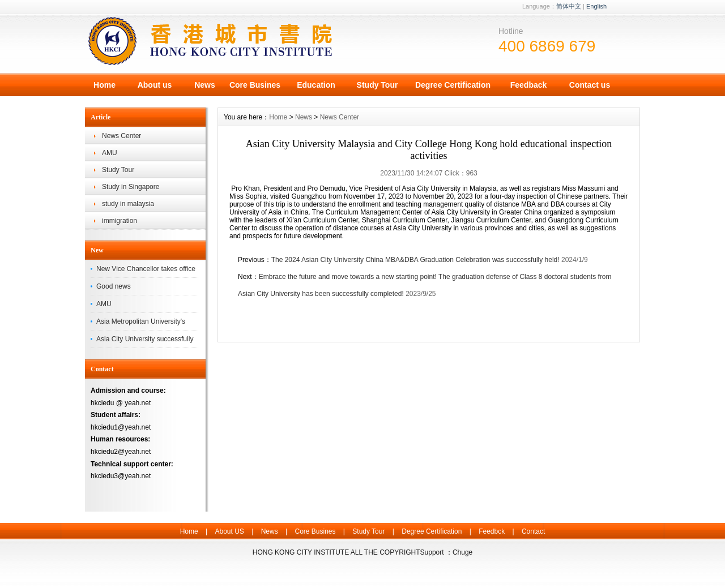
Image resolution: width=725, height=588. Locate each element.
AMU (110, 153)
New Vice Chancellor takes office (146, 269)
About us (155, 85)
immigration (120, 221)
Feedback (529, 85)
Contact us (590, 85)
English (596, 6)
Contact (533, 531)
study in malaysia (128, 204)
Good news (114, 286)
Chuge (462, 552)
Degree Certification (453, 85)
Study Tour (378, 85)
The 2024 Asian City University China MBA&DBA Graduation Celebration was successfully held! (415, 260)
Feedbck (492, 531)
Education (316, 85)
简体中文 (569, 6)
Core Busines (255, 85)
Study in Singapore (131, 187)
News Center (121, 136)
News (205, 85)
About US (229, 531)
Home (105, 85)
